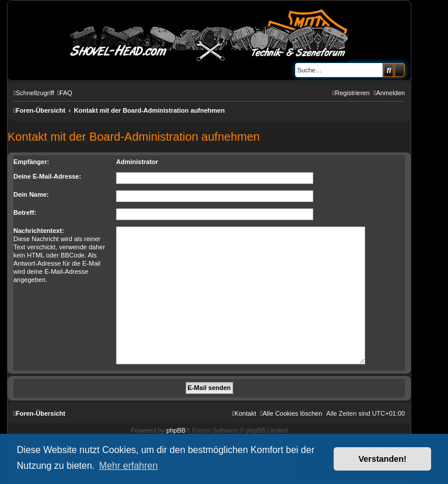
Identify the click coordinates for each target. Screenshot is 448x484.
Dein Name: (31, 194)
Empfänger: (31, 162)
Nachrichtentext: (39, 231)
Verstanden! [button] (383, 459)
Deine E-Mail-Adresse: (47, 176)
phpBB (176, 430)
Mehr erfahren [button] (129, 466)
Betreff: (25, 213)
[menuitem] (65, 93)
